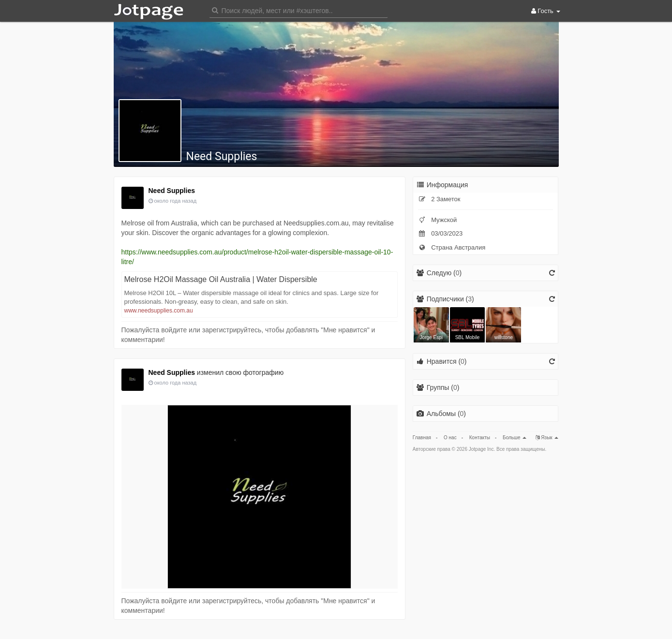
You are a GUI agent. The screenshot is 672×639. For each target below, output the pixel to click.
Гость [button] (546, 11)
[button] (299, 10)
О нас (450, 438)
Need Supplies (222, 156)
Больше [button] (515, 438)
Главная (422, 438)
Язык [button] (547, 438)
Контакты (480, 438)
